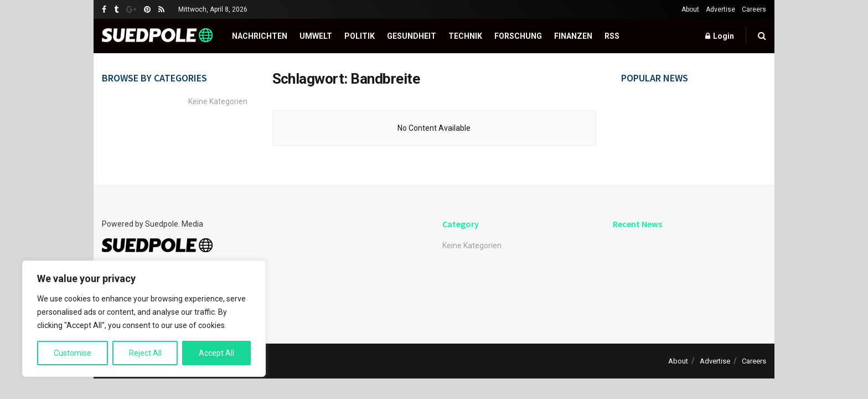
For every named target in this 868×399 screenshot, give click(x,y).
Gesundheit (412, 36)
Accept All (216, 353)
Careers (754, 9)
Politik (360, 36)
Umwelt (316, 36)
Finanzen (573, 36)
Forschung (518, 36)
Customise (73, 353)
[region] (144, 319)
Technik (465, 36)
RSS (612, 36)
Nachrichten (260, 36)
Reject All (145, 353)
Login (720, 36)
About (690, 9)
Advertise (720, 9)
